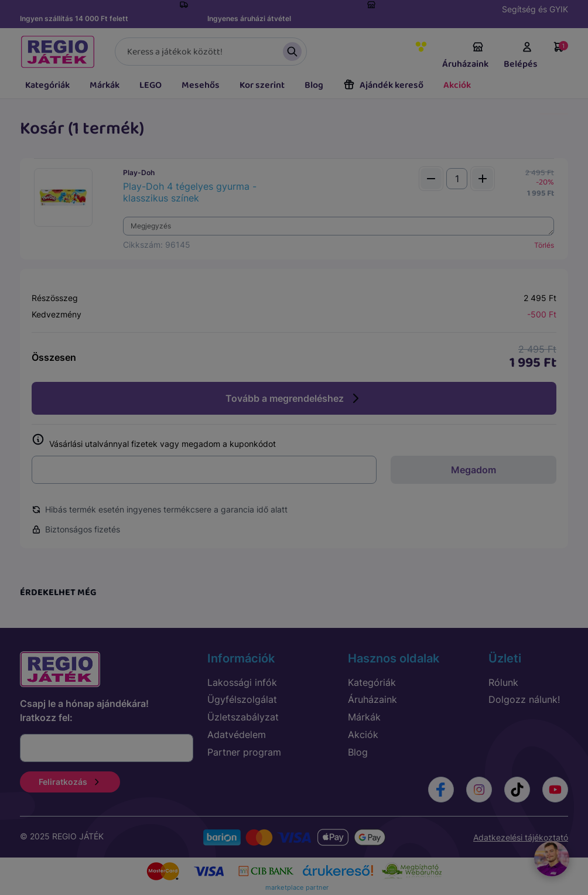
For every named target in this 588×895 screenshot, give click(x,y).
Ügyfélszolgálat (242, 699)
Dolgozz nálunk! (524, 699)
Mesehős (201, 85)
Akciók (457, 85)
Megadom (474, 470)
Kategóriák (47, 85)
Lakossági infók (242, 682)
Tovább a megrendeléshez (294, 398)
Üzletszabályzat (243, 717)
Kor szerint (262, 85)
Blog (314, 85)
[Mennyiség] (457, 179)
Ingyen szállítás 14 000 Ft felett (74, 18)
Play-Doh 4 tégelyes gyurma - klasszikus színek (190, 192)
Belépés (521, 56)
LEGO (151, 85)
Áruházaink (465, 56)
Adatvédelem (237, 735)
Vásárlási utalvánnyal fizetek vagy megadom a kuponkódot (154, 441)
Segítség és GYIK (535, 9)
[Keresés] (211, 52)
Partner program (244, 752)
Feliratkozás (70, 782)
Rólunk (503, 682)
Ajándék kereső (383, 85)
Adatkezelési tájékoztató (521, 837)
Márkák (105, 85)
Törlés (544, 245)
